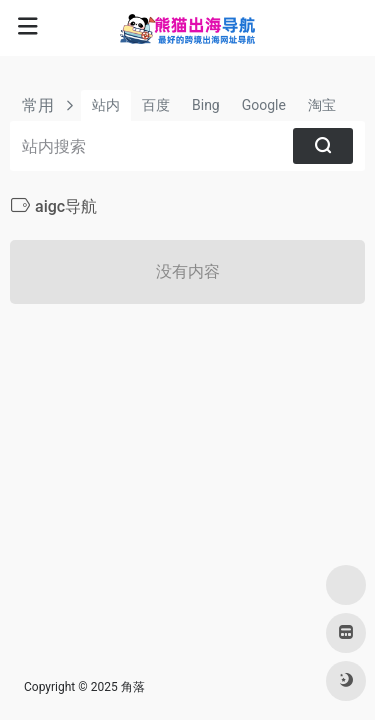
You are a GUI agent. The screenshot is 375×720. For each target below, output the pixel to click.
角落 (133, 687)
